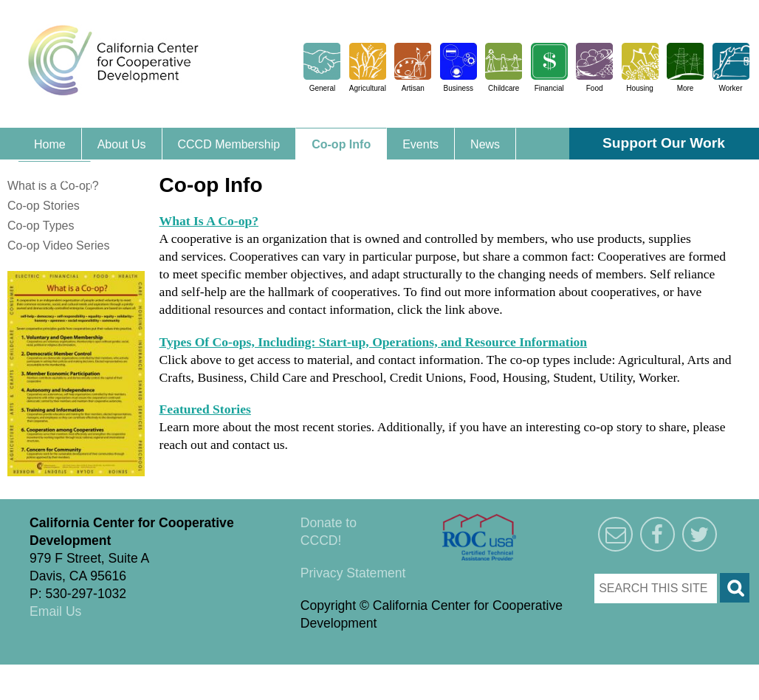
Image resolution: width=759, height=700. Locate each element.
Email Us (55, 611)
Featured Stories (205, 409)
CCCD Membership (229, 144)
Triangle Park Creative (148, 673)
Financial (549, 88)
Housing (640, 88)
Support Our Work (664, 143)
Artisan (413, 88)
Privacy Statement (353, 573)
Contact (54, 178)
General (323, 88)
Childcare (504, 88)
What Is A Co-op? (209, 221)
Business (458, 88)
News (485, 144)
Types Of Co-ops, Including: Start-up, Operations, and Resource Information (374, 342)
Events (420, 144)
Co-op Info (341, 144)
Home (50, 144)
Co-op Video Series (58, 246)
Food (595, 88)
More (686, 88)
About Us (122, 144)
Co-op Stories (44, 206)
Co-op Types (41, 226)
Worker (730, 88)
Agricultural (368, 88)
